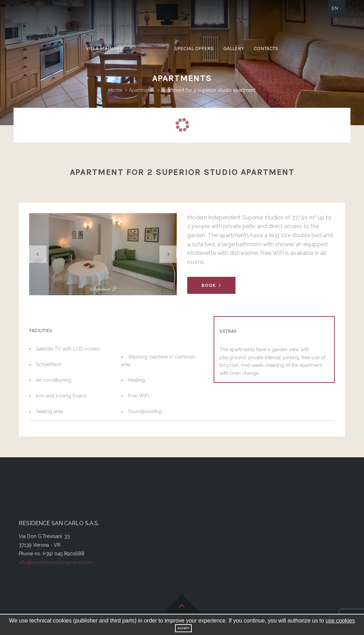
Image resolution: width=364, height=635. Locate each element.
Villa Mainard (105, 48)
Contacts (266, 48)
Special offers (194, 48)
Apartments (148, 48)
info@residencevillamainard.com (55, 562)
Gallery (234, 48)
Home (115, 90)
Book (211, 285)
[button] (337, 9)
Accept (184, 628)
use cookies (340, 621)
